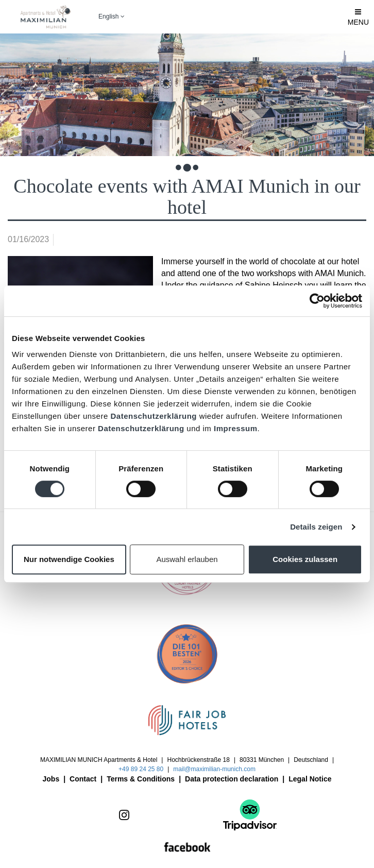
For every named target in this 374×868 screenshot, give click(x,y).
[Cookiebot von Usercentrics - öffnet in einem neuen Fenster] (317, 301)
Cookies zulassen (305, 559)
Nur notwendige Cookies (69, 559)
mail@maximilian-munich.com (214, 769)
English (112, 16)
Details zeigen (316, 527)
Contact (83, 779)
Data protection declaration (232, 779)
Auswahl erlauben (187, 559)
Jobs (51, 779)
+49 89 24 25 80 (141, 769)
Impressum (236, 428)
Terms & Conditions (141, 779)
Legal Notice (310, 779)
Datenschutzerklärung (154, 416)
